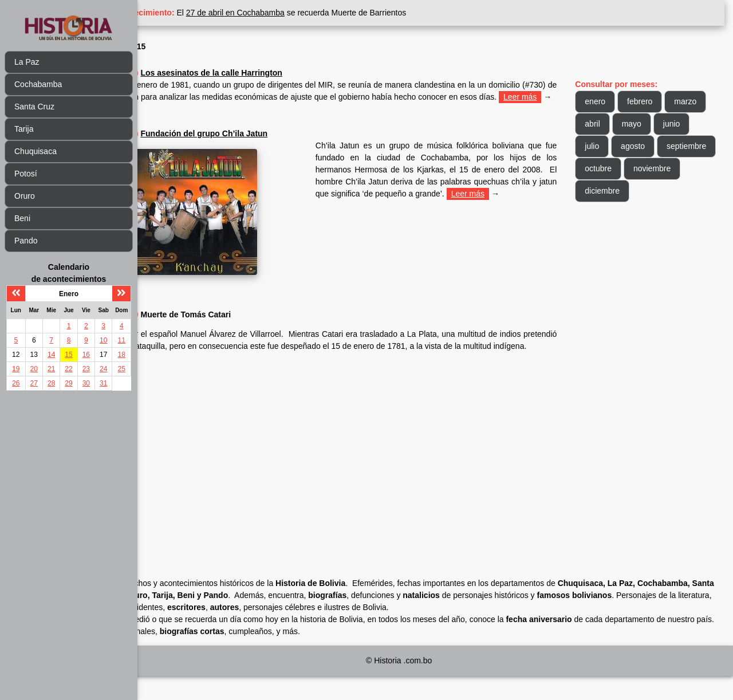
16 (86, 355)
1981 (204, 73)
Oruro (25, 196)
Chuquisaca (36, 151)
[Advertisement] (364, 477)
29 (68, 383)
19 (16, 369)
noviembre (623, 191)
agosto (691, 146)
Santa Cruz (34, 107)
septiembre (624, 168)
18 (122, 355)
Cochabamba (38, 84)
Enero (196, 46)
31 (103, 383)
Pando (26, 241)
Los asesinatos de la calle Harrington (288, 73)
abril (656, 124)
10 (103, 340)
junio (613, 146)
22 (68, 369)
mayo (695, 124)
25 (122, 369)
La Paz (27, 62)
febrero (659, 101)
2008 (204, 145)
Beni (22, 218)
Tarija (24, 129)
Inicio (165, 46)
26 (16, 383)
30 (86, 383)
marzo (615, 124)
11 (122, 340)
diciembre (681, 191)
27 (34, 383)
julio (650, 146)
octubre (679, 168)
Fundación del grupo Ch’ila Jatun (281, 145)
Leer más (253, 109)
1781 (204, 326)
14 (51, 355)
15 (68, 355)
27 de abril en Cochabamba (313, 13)
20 (34, 369)
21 (51, 369)
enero (614, 101)
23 (86, 369)
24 (103, 369)
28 (51, 383)
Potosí (26, 174)
